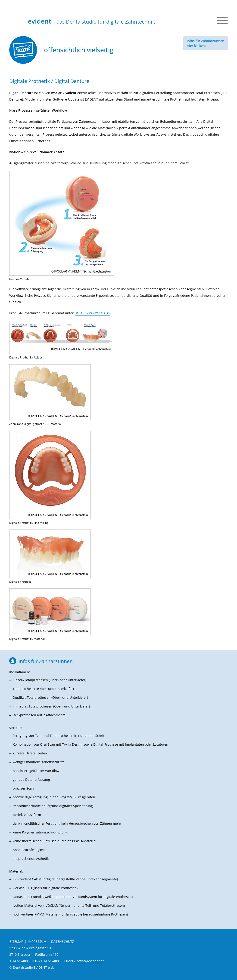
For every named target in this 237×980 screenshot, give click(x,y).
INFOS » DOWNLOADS (93, 313)
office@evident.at (90, 961)
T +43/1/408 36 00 (23, 961)
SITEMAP (16, 942)
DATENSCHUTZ (63, 942)
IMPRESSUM (37, 942)
